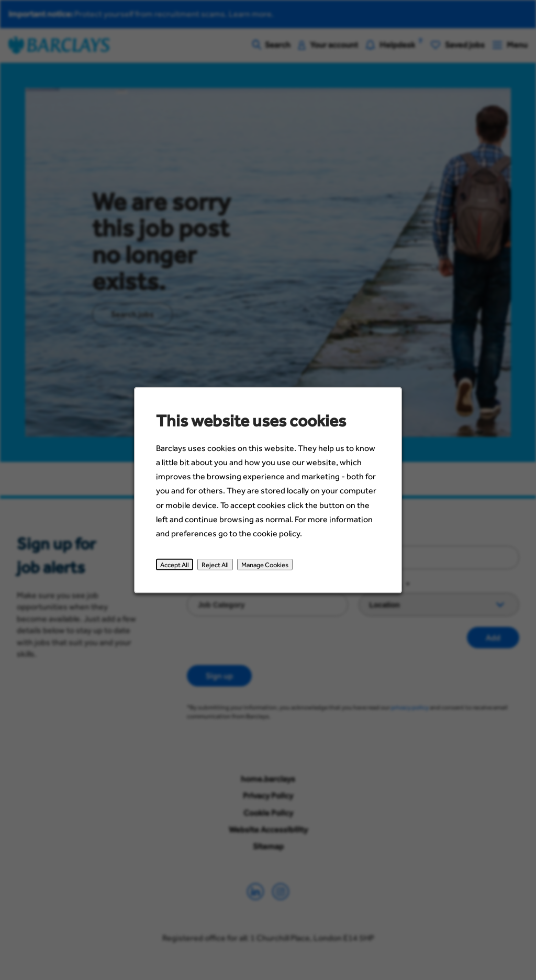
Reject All (216, 568)
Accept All (177, 568)
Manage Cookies (265, 568)
